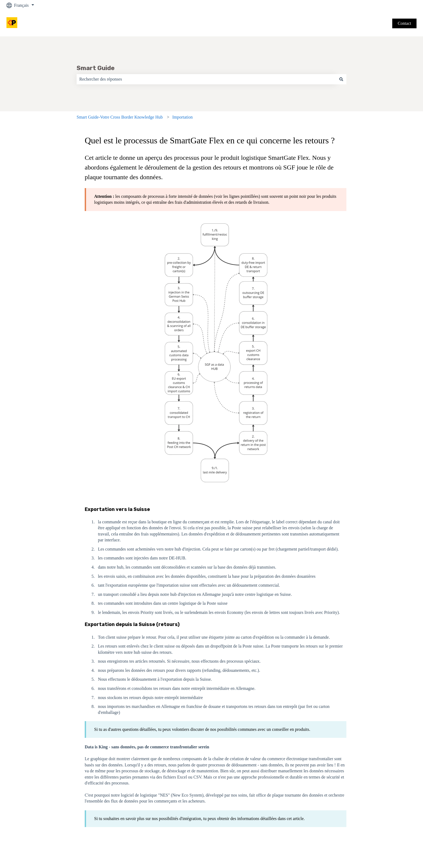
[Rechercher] (341, 79)
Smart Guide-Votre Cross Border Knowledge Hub (120, 117)
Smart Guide (96, 68)
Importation (183, 117)
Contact (404, 23)
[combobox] (206, 79)
